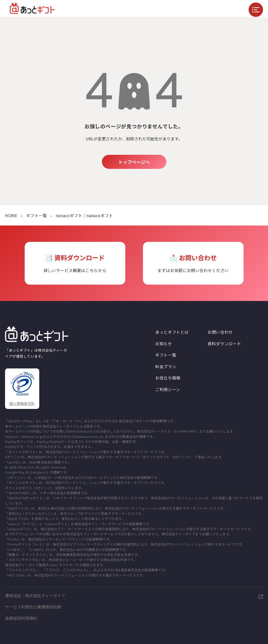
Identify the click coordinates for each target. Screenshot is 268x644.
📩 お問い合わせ (193, 263)
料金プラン (166, 366)
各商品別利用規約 (21, 618)
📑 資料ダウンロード (75, 263)
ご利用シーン (168, 389)
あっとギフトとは (172, 332)
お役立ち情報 (168, 378)
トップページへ (134, 162)
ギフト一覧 (166, 355)
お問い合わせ (220, 332)
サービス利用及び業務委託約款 (33, 607)
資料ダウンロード (224, 344)
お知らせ (164, 344)
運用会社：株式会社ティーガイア (35, 595)
